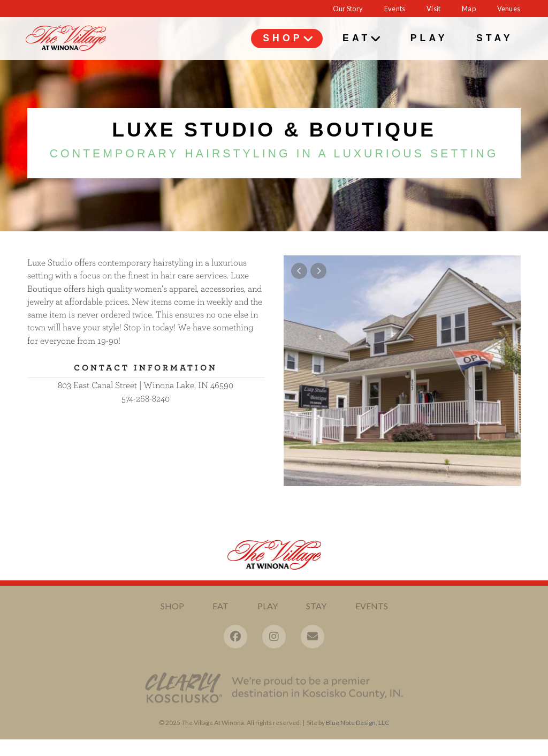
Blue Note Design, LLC (357, 729)
